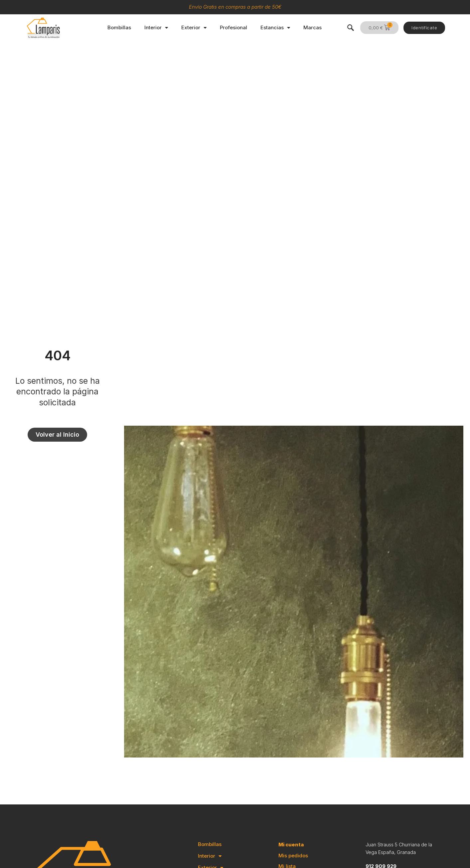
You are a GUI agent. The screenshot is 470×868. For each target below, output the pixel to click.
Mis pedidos (293, 856)
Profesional (234, 27)
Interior (156, 28)
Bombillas (119, 27)
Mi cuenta (291, 845)
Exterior (194, 28)
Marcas (313, 27)
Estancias (275, 28)
